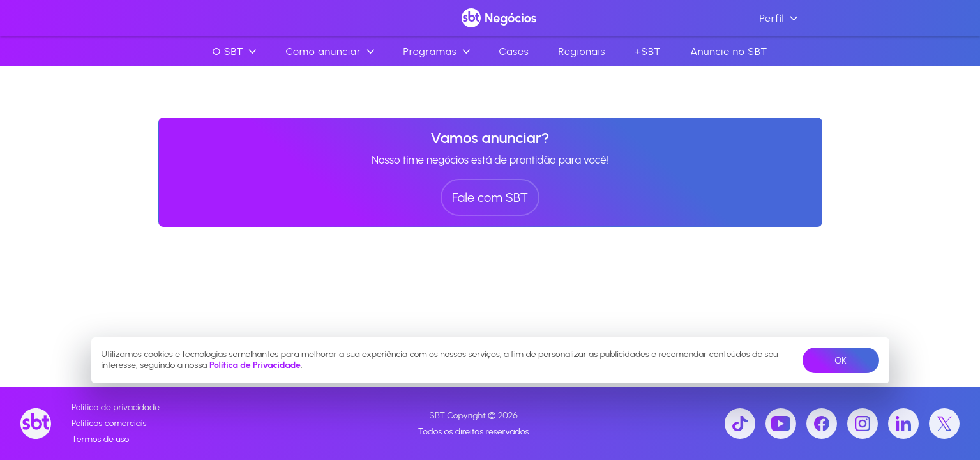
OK (840, 361)
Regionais (582, 51)
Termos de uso (100, 439)
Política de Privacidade (255, 365)
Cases (514, 51)
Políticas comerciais (109, 423)
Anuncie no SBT (729, 51)
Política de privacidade (116, 407)
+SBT (648, 51)
